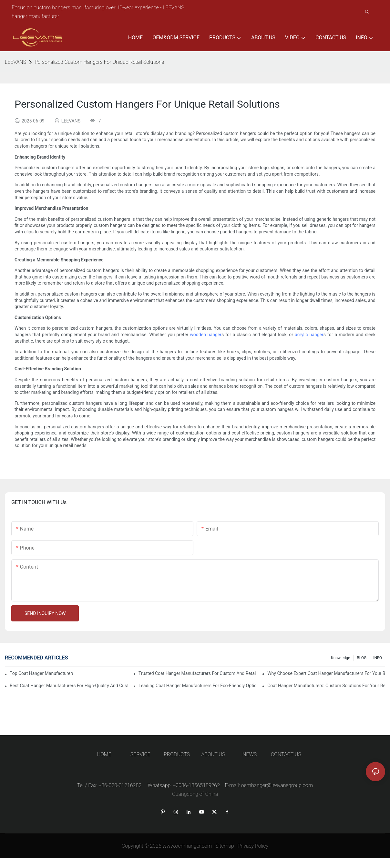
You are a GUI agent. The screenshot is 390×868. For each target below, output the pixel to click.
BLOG (362, 658)
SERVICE (140, 754)
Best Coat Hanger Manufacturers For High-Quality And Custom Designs (69, 686)
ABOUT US (213, 754)
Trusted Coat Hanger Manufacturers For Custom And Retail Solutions (197, 673)
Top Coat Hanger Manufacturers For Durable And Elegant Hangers (41, 673)
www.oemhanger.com (187, 846)
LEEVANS (15, 62)
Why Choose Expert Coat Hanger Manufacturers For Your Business (326, 673)
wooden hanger (206, 335)
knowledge (340, 658)
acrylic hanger (309, 335)
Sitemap (225, 846)
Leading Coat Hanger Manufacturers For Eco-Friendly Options (197, 686)
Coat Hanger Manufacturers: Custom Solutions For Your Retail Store (326, 686)
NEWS (250, 754)
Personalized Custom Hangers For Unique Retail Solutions (99, 62)
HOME (104, 754)
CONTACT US (286, 754)
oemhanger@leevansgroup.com (277, 785)
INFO (378, 658)
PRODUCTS (177, 754)
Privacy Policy (253, 846)
